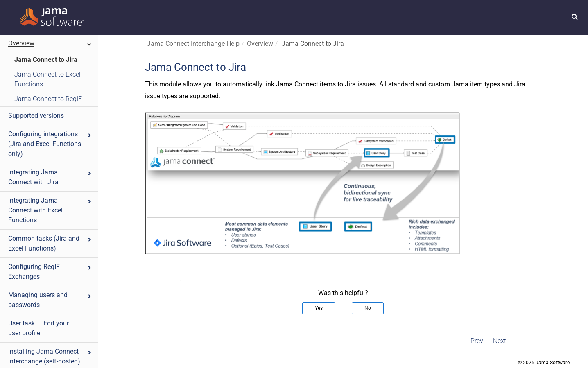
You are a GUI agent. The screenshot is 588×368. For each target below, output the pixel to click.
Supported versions (36, 116)
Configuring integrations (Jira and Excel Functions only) (50, 144)
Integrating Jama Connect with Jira (50, 177)
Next (500, 341)
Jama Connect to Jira (46, 60)
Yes (319, 308)
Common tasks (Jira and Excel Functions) (50, 243)
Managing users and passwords (50, 300)
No (368, 308)
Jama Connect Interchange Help (193, 44)
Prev (477, 341)
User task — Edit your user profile (38, 328)
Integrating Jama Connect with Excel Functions (50, 210)
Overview (50, 43)
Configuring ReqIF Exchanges (50, 272)
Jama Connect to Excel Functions (47, 79)
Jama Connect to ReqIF (48, 99)
